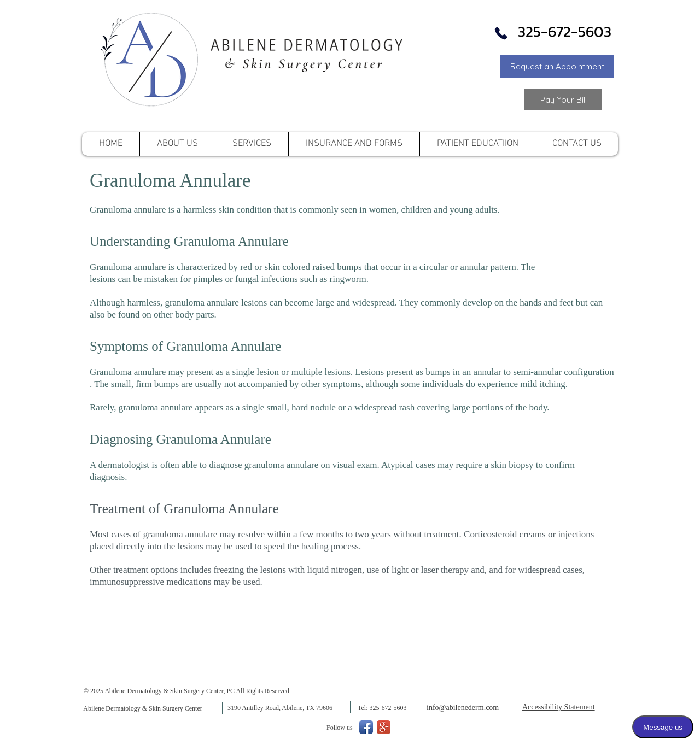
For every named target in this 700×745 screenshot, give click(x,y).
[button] (557, 66)
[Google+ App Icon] (384, 727)
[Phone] (501, 33)
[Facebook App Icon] (366, 727)
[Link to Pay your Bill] (563, 99)
